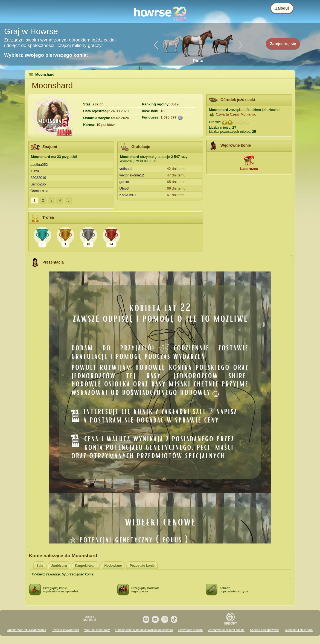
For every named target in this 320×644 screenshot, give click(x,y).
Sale (40, 566)
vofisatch (126, 169)
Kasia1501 (128, 195)
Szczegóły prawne (190, 630)
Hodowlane (113, 566)
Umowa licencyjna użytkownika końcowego (144, 630)
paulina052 (39, 165)
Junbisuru (59, 566)
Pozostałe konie (142, 566)
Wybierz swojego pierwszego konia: (46, 55)
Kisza (35, 171)
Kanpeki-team (86, 566)
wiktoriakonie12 (132, 175)
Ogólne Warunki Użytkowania (27, 630)
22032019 (38, 178)
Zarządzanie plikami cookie (226, 630)
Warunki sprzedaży (97, 630)
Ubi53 (124, 188)
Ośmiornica (39, 191)
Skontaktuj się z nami (299, 630)
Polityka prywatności (65, 630)
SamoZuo (38, 184)
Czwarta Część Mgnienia (235, 114)
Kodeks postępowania (265, 630)
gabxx (124, 182)
